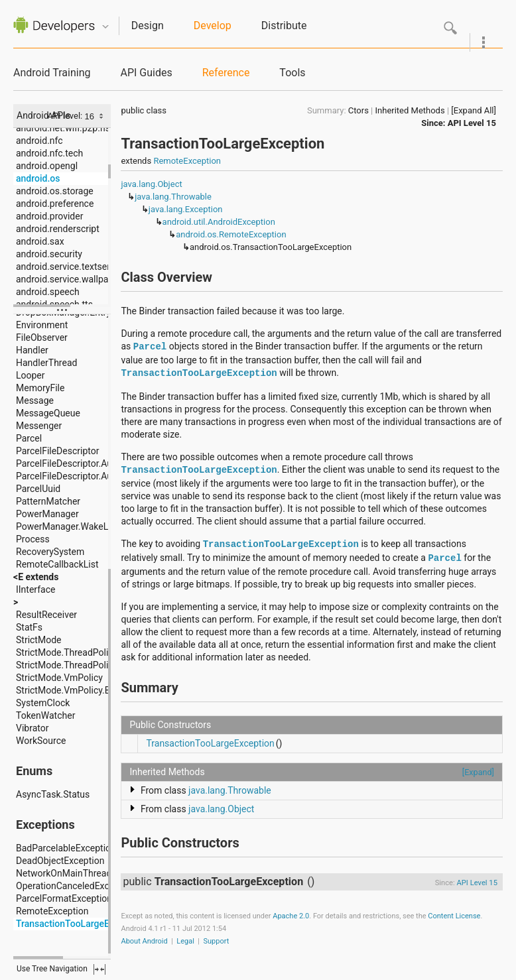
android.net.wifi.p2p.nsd (66, 128)
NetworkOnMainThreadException (84, 873)
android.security (49, 254)
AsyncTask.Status (53, 794)
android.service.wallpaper (69, 279)
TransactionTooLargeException (80, 924)
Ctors (358, 110)
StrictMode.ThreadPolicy (67, 652)
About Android (144, 941)
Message (35, 400)
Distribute (284, 26)
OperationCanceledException (76, 886)
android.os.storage (55, 191)
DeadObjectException (60, 861)
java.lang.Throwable (173, 197)
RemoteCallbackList (57, 564)
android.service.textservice (71, 267)
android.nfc (39, 141)
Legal (185, 941)
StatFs (29, 627)
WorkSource (41, 741)
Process (33, 539)
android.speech (48, 292)
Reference (226, 73)
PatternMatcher (48, 501)
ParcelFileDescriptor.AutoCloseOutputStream (109, 476)
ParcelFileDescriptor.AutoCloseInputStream (105, 463)
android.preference (55, 204)
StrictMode (38, 640)
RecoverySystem (50, 552)
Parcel (29, 438)
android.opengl (47, 166)
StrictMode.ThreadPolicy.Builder (82, 665)
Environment (42, 325)
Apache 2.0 (291, 916)
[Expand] (478, 772)
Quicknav (105, 27)
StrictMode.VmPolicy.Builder (75, 690)
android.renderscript (58, 229)
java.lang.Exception (186, 209)
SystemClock (43, 703)
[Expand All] (474, 110)
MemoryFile (40, 388)
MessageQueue (48, 413)
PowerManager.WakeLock (70, 526)
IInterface (35, 589)
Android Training (52, 73)
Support (217, 941)
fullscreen (99, 969)
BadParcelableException (66, 848)
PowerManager (47, 514)
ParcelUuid (38, 489)
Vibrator (32, 728)
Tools (292, 73)
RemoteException (52, 911)
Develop (213, 26)
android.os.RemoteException (231, 234)
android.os (38, 178)
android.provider (49, 216)
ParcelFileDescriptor (57, 451)
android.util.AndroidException (219, 222)
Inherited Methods (410, 110)
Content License (454, 916)
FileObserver (42, 337)
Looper (31, 375)
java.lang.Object (151, 184)
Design (148, 26)
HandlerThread (46, 363)
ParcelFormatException (64, 898)
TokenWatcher (45, 715)
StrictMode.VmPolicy (59, 678)
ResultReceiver (46, 615)
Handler (32, 350)
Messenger (39, 426)
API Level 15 (472, 123)
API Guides (146, 73)
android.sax (40, 241)
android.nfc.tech (49, 153)
